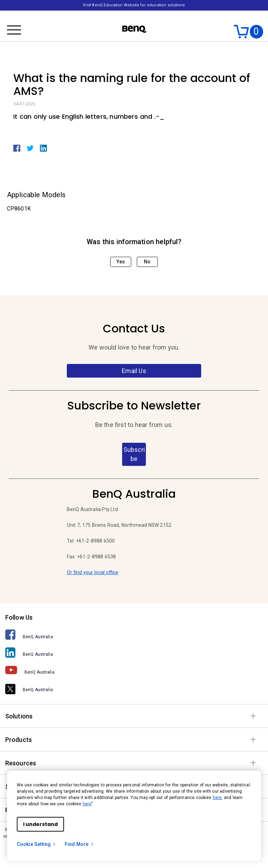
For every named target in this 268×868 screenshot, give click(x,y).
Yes (121, 262)
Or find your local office (93, 572)
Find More (79, 844)
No (147, 262)
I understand (40, 824)
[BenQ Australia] (134, 635)
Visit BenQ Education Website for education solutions (134, 5)
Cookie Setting (37, 844)
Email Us (134, 371)
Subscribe (134, 454)
